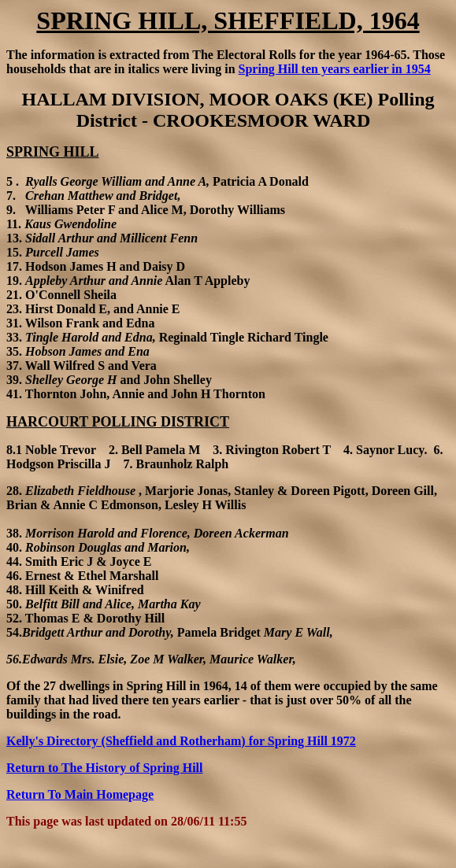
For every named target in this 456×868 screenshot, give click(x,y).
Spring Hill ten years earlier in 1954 (335, 69)
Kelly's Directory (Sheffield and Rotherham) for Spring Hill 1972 (181, 741)
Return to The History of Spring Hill (105, 768)
